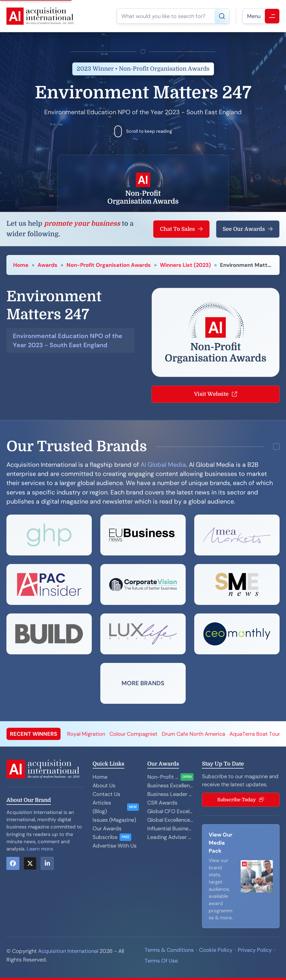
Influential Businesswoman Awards (170, 828)
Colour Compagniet (133, 734)
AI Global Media (163, 465)
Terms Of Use (161, 961)
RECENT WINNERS (34, 734)
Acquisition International (68, 951)
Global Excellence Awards (170, 820)
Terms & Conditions (169, 950)
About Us (104, 785)
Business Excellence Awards (170, 785)
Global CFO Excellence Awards (170, 811)
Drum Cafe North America (193, 734)
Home (21, 265)
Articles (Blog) (102, 807)
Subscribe (105, 837)
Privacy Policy (255, 950)
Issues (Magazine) (114, 820)
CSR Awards (162, 803)
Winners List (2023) (185, 265)
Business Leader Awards (170, 794)
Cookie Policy (216, 950)
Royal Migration (86, 734)
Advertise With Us (115, 846)
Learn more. (40, 849)
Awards (47, 265)
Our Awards (107, 828)
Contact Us (106, 794)
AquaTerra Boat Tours (256, 734)
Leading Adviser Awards (170, 837)
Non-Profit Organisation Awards (109, 265)
